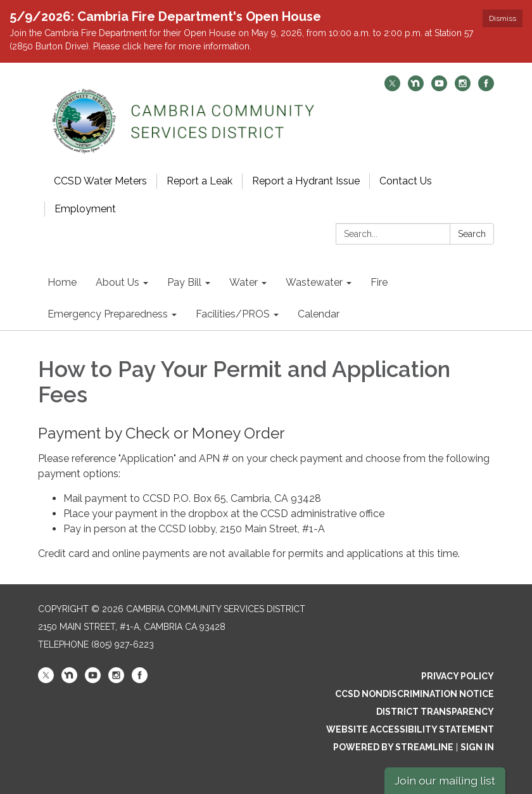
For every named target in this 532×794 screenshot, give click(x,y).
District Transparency (435, 712)
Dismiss (503, 18)
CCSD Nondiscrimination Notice (415, 694)
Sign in (477, 747)
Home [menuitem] (62, 282)
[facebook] (486, 88)
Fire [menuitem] (379, 282)
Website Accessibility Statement (410, 729)
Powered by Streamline (393, 747)
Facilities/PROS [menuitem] (233, 314)
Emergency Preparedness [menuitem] (108, 314)
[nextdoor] (416, 88)
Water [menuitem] (244, 282)
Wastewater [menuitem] (314, 282)
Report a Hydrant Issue (306, 181)
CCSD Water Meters (100, 181)
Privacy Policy (458, 676)
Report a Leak (199, 181)
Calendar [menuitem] (319, 314)
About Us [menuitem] (117, 282)
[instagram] (463, 88)
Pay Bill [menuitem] (184, 282)
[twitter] (392, 88)
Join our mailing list (445, 780)
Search (472, 234)
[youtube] (439, 88)
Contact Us (406, 181)
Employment (85, 209)
